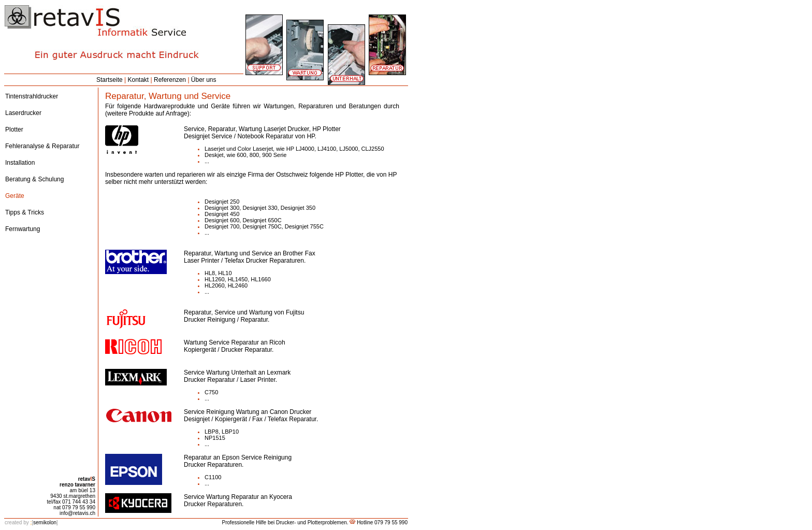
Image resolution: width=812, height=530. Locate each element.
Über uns (204, 80)
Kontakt (139, 80)
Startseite (110, 80)
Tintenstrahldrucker (32, 96)
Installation (20, 163)
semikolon (31, 522)
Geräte (15, 196)
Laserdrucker (23, 113)
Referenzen (170, 80)
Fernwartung (23, 229)
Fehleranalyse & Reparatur (42, 146)
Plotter (14, 130)
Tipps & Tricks (25, 212)
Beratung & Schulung (34, 179)
